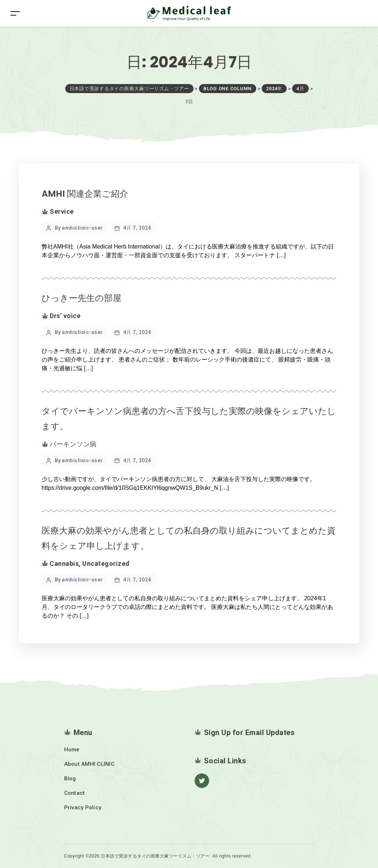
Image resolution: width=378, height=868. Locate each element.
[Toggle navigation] (15, 13)
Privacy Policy (83, 808)
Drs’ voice (65, 316)
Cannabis (64, 564)
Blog (70, 779)
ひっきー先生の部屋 (82, 298)
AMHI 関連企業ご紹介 (85, 194)
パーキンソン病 (73, 444)
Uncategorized (106, 564)
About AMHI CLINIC (89, 764)
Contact (75, 793)
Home (72, 750)
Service (62, 211)
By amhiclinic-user (79, 228)
